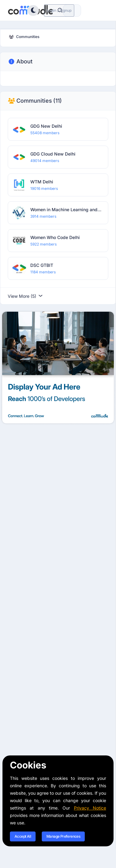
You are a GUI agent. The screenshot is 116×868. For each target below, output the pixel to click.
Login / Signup (59, 10)
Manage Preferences (63, 836)
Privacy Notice (90, 808)
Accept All (23, 836)
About (20, 62)
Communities (35, 101)
